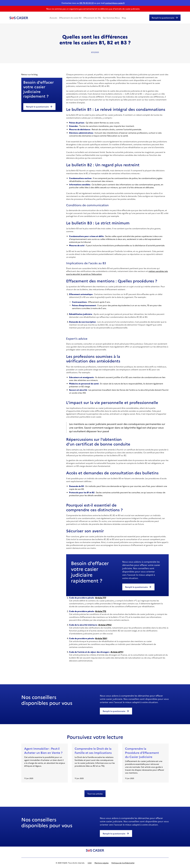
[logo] (95, 850)
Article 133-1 (101, 638)
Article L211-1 (117, 652)
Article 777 (101, 598)
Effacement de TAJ (92, 18)
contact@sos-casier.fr (115, 3)
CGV (90, 863)
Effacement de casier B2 (70, 18)
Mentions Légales (102, 863)
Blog (124, 18)
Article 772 (101, 611)
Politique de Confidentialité (123, 863)
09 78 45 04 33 (87, 3)
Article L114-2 (105, 625)
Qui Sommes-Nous (111, 18)
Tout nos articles (95, 794)
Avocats (53, 18)
